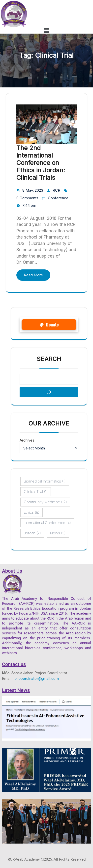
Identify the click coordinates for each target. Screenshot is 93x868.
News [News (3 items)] (58, 533)
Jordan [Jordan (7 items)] (32, 533)
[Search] (49, 392)
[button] (47, 31)
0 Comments (27, 198)
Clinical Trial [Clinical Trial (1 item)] (36, 492)
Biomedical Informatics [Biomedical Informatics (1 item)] (45, 481)
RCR (56, 190)
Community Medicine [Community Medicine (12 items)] (45, 502)
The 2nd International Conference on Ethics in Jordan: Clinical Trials (41, 163)
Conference (58, 198)
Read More (33, 275)
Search (49, 359)
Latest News (16, 690)
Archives (27, 440)
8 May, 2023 (33, 190)
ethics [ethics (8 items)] (31, 512)
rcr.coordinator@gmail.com (36, 679)
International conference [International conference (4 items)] (47, 523)
